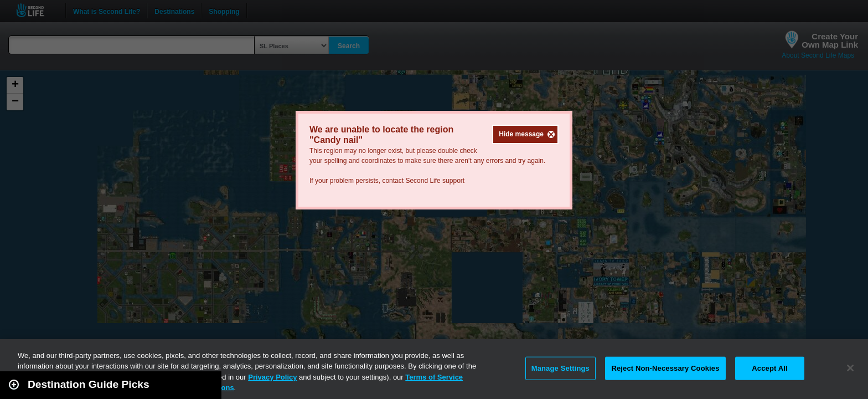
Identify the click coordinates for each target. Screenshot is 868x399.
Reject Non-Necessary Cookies (665, 368)
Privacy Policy (272, 377)
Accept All (769, 368)
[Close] (850, 368)
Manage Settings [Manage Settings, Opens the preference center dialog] (560, 368)
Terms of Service (434, 377)
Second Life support (435, 181)
